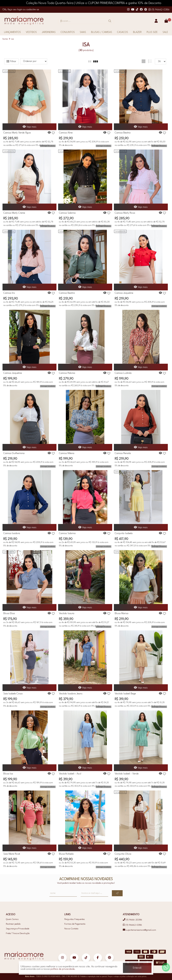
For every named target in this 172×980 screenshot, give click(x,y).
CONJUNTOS (68, 32)
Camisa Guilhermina (14, 453)
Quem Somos (12, 919)
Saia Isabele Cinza (13, 694)
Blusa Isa (8, 774)
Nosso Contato (71, 929)
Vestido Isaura (67, 614)
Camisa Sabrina (67, 213)
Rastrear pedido (13, 924)
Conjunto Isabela (124, 533)
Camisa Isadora (12, 533)
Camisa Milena (67, 453)
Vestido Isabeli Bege (125, 694)
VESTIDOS (31, 32)
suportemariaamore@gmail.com (139, 930)
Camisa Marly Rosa (125, 213)
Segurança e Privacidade (18, 929)
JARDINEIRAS (49, 32)
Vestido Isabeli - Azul (70, 774)
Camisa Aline (66, 133)
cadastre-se (33, 10)
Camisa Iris (9, 293)
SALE (165, 32)
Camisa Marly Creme (14, 213)
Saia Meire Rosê (12, 854)
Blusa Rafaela (66, 854)
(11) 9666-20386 (132, 920)
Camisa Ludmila (123, 373)
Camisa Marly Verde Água (17, 133)
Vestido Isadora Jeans (71, 694)
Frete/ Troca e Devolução (18, 933)
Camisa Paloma (67, 373)
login (20, 10)
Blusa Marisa (122, 614)
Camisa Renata (123, 453)
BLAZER (137, 32)
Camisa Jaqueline (124, 293)
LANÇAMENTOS (12, 32)
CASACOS (123, 32)
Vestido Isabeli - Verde (127, 774)
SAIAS (83, 32)
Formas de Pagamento (75, 924)
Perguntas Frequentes (75, 919)
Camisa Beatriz (123, 133)
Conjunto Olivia (123, 854)
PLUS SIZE (152, 32)
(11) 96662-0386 (159, 10)
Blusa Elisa (9, 614)
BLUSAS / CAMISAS (102, 32)
